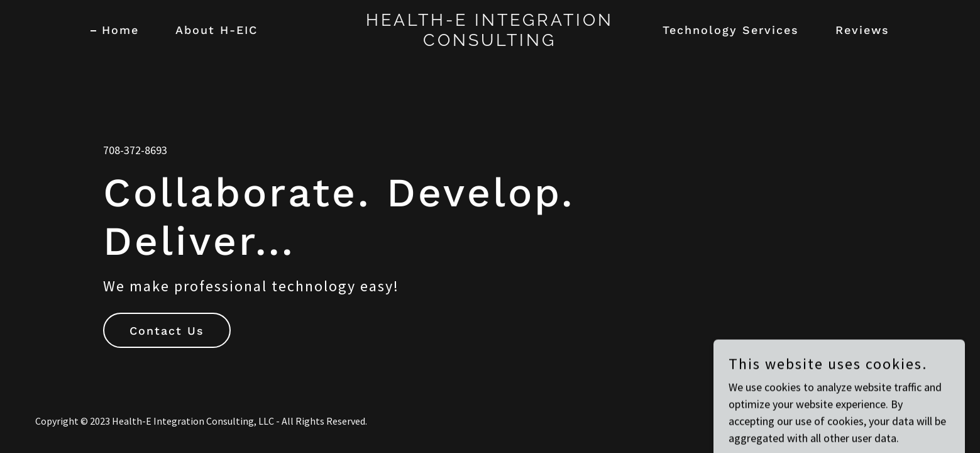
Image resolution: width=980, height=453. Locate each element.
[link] (490, 42)
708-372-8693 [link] (135, 150)
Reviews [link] (862, 30)
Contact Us (167, 331)
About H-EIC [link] (217, 30)
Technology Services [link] (731, 30)
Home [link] (120, 30)
